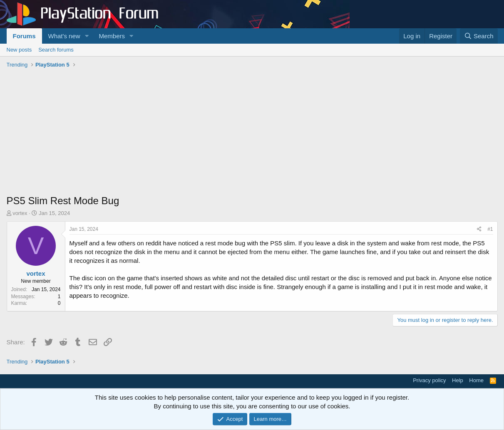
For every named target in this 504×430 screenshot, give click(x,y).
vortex (20, 213)
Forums (24, 36)
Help (458, 380)
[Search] (479, 36)
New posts (19, 50)
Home (476, 380)
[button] (87, 36)
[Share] (479, 229)
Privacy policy (429, 380)
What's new (64, 36)
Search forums (56, 50)
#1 (490, 229)
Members (112, 36)
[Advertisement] (252, 133)
